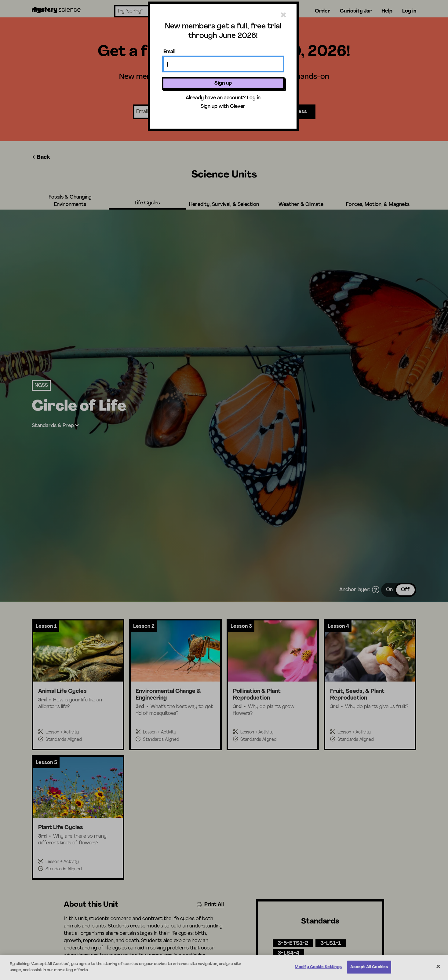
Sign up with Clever (223, 107)
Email (169, 52)
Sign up (223, 83)
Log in (254, 98)
